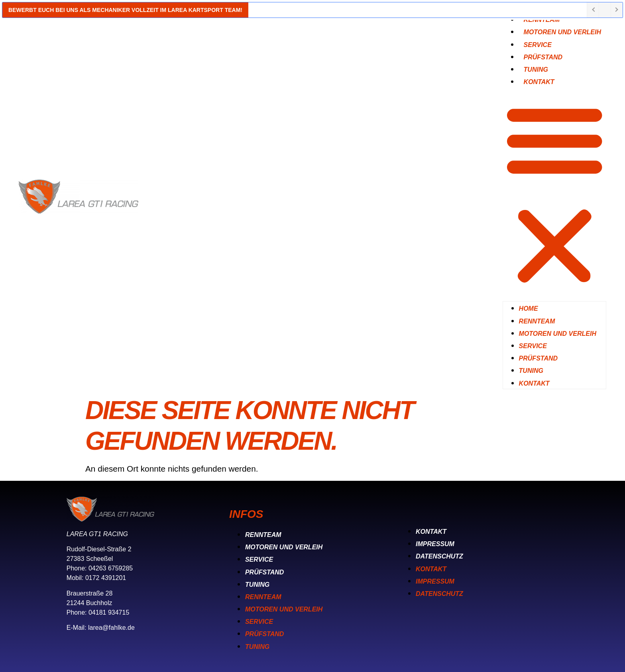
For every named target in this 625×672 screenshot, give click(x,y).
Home (529, 309)
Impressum (435, 544)
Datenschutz (439, 556)
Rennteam (537, 321)
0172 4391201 (106, 578)
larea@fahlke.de (111, 628)
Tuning (531, 371)
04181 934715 (109, 612)
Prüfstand (538, 358)
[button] (554, 194)
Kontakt (539, 82)
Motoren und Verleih (562, 32)
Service (533, 346)
